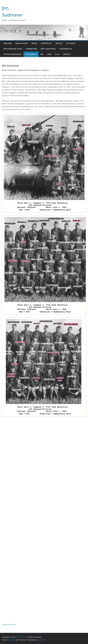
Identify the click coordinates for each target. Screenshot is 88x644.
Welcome (8, 43)
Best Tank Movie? (48, 49)
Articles (59, 43)
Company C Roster (9, 624)
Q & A (57, 54)
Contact (67, 54)
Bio (42, 54)
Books (34, 43)
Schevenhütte (66, 49)
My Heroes (71, 43)
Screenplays (46, 43)
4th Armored (31, 54)
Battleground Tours (13, 49)
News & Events (22, 43)
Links (49, 54)
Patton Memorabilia (13, 54)
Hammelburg (32, 49)
